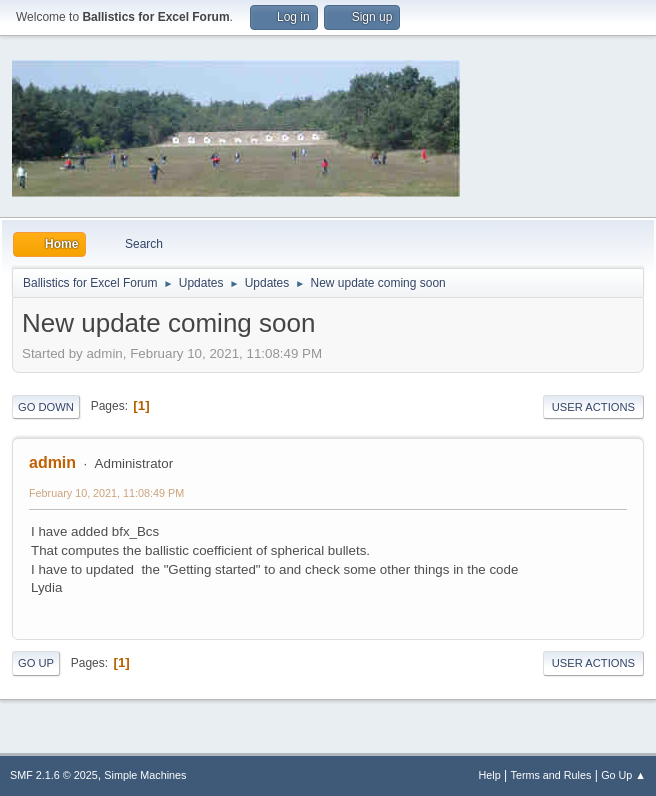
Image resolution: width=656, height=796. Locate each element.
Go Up (36, 663)
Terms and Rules (551, 775)
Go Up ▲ (623, 775)
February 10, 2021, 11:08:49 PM (106, 493)
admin (52, 462)
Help (490, 775)
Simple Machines (145, 775)
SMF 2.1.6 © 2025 (54, 775)
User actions (593, 407)
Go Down (46, 407)
